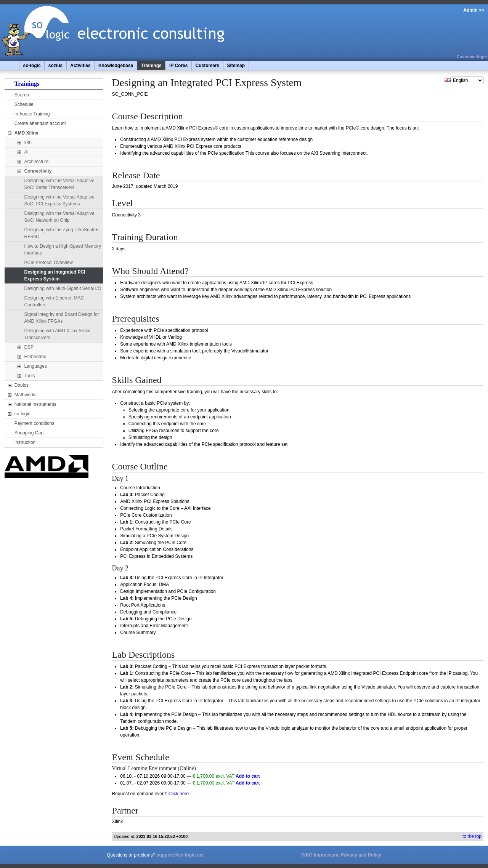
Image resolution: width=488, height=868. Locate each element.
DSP (29, 347)
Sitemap (236, 66)
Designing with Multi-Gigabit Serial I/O (63, 288)
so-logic (32, 66)
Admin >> (474, 10)
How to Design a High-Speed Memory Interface (63, 250)
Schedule (24, 104)
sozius (55, 66)
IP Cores (178, 66)
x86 (28, 143)
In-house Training (32, 114)
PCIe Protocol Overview (49, 263)
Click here (179, 794)
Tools (30, 376)
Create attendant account (40, 123)
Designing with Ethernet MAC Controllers (54, 301)
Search (22, 95)
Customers (208, 66)
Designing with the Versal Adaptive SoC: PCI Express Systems (59, 200)
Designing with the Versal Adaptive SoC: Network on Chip (59, 217)
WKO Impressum (320, 855)
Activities (80, 66)
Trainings (151, 66)
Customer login (472, 57)
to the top (472, 836)
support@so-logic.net (180, 855)
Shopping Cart (29, 433)
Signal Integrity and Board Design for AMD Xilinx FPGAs (62, 318)
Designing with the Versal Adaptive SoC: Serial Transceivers (59, 184)
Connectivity (38, 171)
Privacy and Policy (361, 855)
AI (26, 152)
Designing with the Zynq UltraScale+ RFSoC (61, 233)
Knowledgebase (116, 66)
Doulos (22, 385)
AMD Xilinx (26, 133)
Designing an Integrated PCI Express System (55, 275)
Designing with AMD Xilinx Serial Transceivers (57, 334)
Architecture (37, 162)
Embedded (35, 357)
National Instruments (35, 404)
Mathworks (26, 395)
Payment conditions (35, 423)
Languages (36, 366)
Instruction (25, 442)
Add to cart (248, 776)
